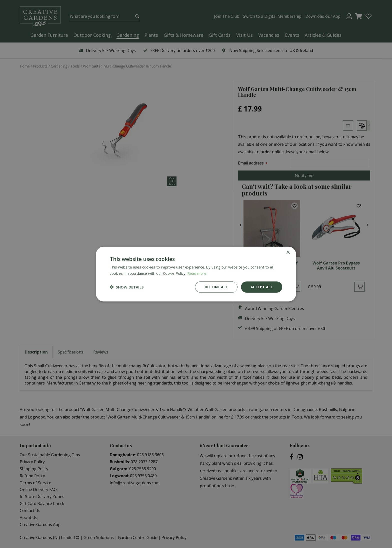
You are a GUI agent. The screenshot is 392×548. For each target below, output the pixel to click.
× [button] (288, 253)
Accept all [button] (262, 287)
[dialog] (196, 274)
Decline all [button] (216, 287)
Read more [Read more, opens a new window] (197, 273)
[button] (127, 287)
